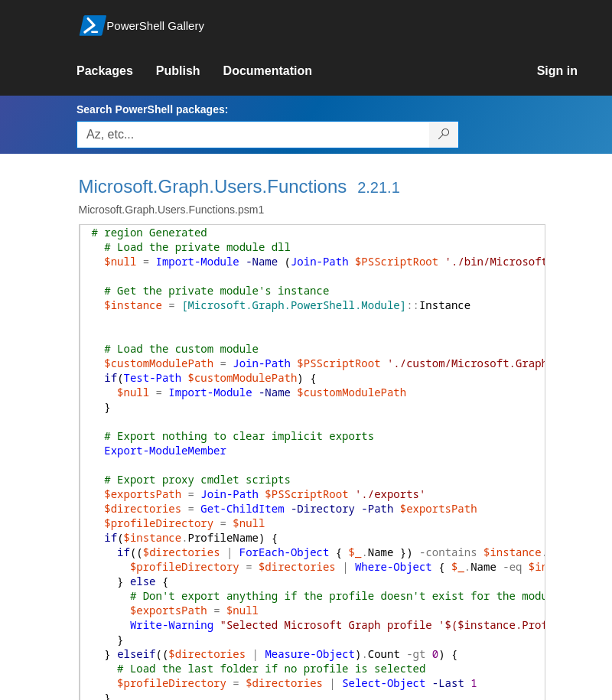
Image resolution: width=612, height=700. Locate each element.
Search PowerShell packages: (152, 109)
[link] (116, 71)
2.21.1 (379, 187)
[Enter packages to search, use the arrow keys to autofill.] (253, 135)
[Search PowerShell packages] (444, 135)
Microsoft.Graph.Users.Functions (213, 186)
